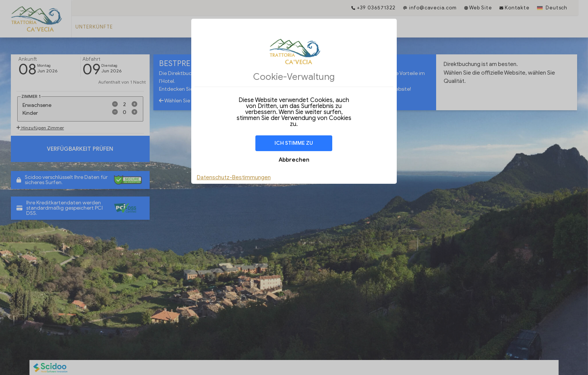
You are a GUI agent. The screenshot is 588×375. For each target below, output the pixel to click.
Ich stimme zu (294, 143)
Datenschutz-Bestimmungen (234, 177)
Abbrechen (294, 160)
